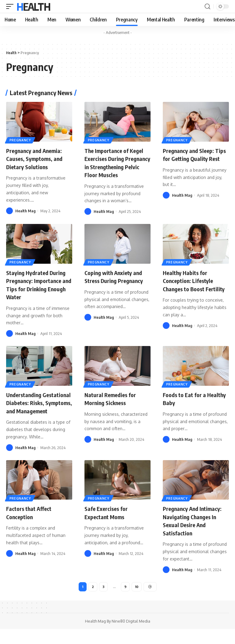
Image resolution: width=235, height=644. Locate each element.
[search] (207, 7)
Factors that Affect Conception (31, 527)
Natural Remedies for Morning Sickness (112, 405)
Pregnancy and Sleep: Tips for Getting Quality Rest (194, 158)
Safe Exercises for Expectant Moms (108, 527)
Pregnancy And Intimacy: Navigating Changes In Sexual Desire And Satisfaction (196, 535)
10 (137, 601)
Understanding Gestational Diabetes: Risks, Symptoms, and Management (35, 413)
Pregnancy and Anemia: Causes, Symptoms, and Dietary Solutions (37, 158)
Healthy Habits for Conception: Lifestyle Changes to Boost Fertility (191, 292)
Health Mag (25, 210)
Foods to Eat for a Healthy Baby (186, 405)
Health (33, 6)
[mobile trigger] (11, 6)
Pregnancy (21, 140)
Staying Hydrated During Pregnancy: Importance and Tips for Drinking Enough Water (38, 292)
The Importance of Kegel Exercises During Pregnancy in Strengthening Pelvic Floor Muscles (117, 166)
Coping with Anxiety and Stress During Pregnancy (117, 284)
